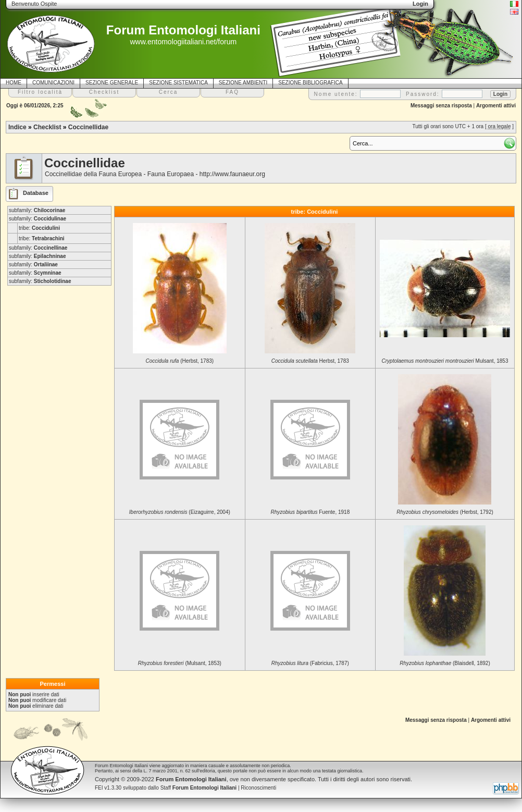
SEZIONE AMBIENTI (243, 83)
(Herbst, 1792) (445, 512)
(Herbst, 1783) (180, 361)
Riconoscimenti (258, 788)
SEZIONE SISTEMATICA (178, 83)
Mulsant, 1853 (445, 361)
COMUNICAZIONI (53, 83)
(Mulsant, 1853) (180, 663)
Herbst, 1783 (310, 361)
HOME (14, 83)
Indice (17, 127)
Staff (199, 788)
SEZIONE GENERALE (112, 83)
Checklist (47, 127)
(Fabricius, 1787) (310, 663)
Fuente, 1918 (310, 512)
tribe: (39, 228)
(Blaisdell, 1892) (445, 663)
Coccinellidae (88, 127)
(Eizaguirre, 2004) (180, 512)
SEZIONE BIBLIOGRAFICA (310, 83)
